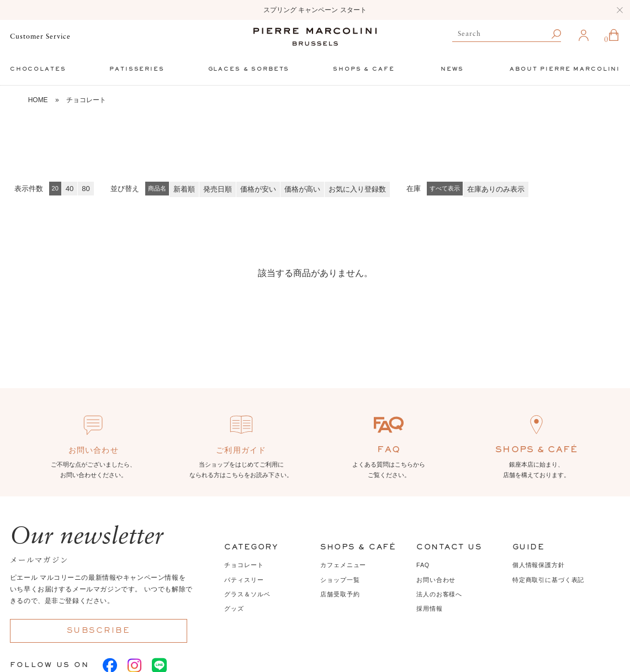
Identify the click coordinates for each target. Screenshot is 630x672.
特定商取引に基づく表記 (548, 580)
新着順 (184, 189)
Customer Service (40, 37)
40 (70, 189)
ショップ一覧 (340, 580)
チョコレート (86, 100)
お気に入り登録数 (357, 189)
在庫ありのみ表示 (496, 189)
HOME (38, 100)
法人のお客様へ (439, 594)
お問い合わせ (436, 580)
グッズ (234, 608)
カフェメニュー (343, 565)
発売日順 (218, 189)
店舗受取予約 (340, 594)
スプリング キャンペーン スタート (315, 10)
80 (86, 189)
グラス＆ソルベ (247, 594)
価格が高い (302, 189)
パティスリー (244, 580)
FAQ (423, 565)
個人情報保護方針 (539, 565)
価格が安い (258, 189)
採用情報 (429, 608)
